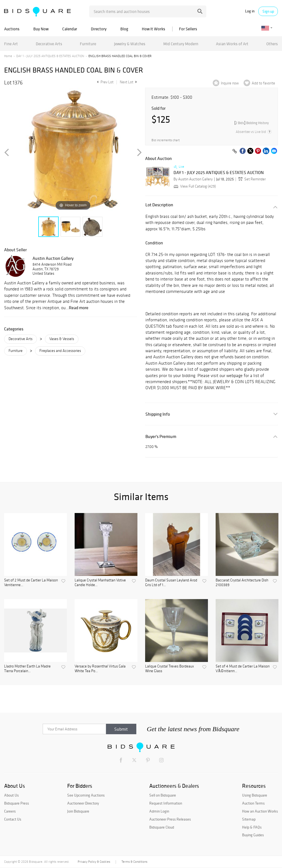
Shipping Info (158, 414)
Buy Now (41, 29)
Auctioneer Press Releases (170, 819)
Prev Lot (105, 82)
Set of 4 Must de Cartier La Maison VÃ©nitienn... (243, 669)
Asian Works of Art (232, 44)
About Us (11, 795)
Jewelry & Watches (130, 44)
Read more (79, 308)
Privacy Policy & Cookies (94, 862)
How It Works (154, 29)
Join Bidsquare (78, 811)
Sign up (268, 11)
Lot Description (159, 205)
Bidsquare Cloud (162, 827)
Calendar (70, 29)
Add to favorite (263, 83)
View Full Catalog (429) (194, 186)
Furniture (88, 44)
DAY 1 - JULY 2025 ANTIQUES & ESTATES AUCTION (50, 56)
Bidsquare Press (17, 803)
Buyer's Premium (161, 436)
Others (272, 44)
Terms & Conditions (134, 862)
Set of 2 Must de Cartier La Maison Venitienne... (31, 583)
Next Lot (128, 82)
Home (8, 56)
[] (252, 123)
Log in (250, 11)
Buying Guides (253, 835)
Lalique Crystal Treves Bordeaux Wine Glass (170, 669)
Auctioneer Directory (83, 803)
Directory (99, 29)
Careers (10, 811)
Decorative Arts (49, 44)
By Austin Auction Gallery (193, 179)
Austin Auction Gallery (53, 258)
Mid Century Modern (181, 44)
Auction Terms (253, 803)
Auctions (12, 29)
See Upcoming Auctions (86, 795)
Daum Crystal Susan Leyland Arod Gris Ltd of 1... (171, 583)
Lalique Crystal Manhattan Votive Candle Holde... (100, 583)
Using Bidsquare (255, 795)
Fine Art (11, 44)
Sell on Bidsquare (163, 795)
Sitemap (249, 819)
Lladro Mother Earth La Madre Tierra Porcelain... (27, 669)
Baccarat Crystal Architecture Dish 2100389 (242, 583)
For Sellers (188, 29)
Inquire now (230, 83)
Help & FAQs (252, 827)
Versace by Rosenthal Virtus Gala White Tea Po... (100, 669)
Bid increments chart (166, 140)
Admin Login (159, 811)
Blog (124, 29)
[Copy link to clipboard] (235, 151)
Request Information (166, 803)
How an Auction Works (260, 811)
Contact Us (13, 819)
